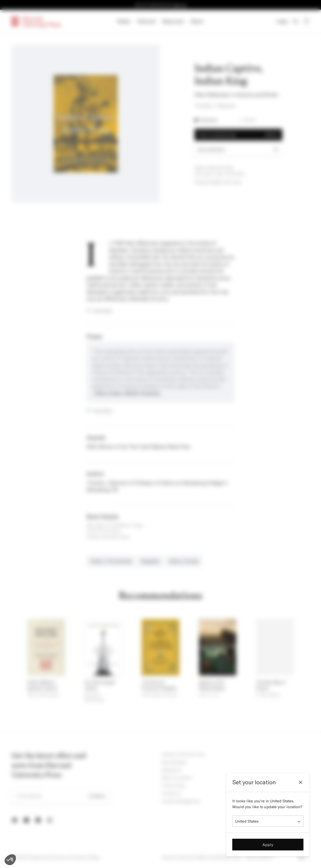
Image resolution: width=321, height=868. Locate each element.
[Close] (301, 782)
